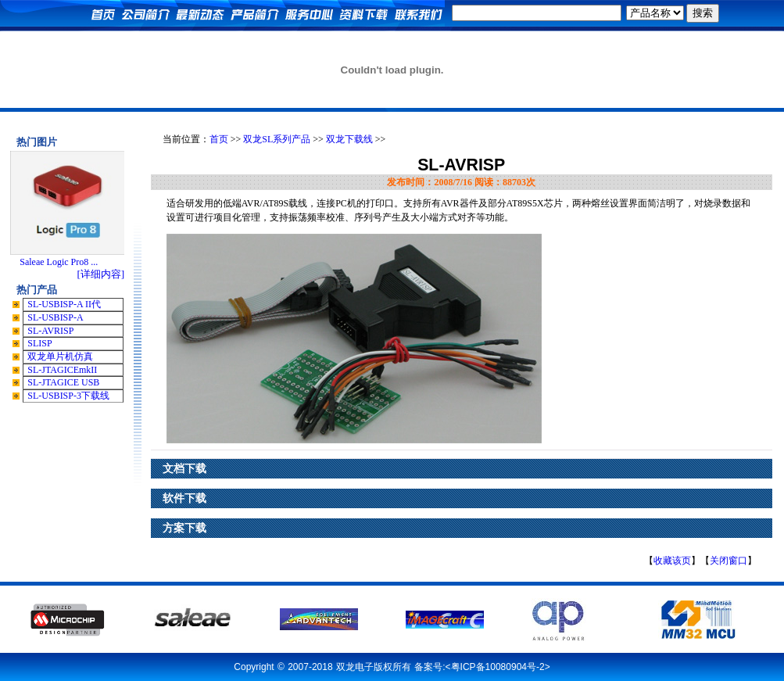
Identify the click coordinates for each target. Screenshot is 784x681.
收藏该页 (672, 561)
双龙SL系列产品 (277, 139)
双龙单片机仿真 (60, 357)
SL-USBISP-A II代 (64, 304)
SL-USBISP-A (55, 317)
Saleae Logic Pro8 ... (59, 262)
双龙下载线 (349, 139)
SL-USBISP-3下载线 (68, 396)
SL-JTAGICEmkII (62, 370)
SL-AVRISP (50, 331)
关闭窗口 (729, 561)
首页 (219, 139)
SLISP (39, 343)
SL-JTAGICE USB (63, 382)
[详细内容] (100, 274)
